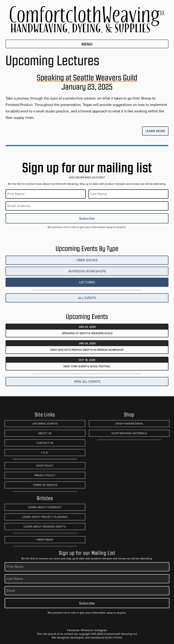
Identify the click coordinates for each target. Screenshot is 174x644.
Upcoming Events (45, 424)
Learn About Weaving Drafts (45, 527)
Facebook (73, 630)
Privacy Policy (45, 475)
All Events (87, 298)
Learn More (155, 131)
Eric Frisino (115, 637)
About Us (45, 433)
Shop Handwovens (129, 424)
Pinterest (87, 630)
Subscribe (87, 218)
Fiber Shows (87, 260)
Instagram (101, 630)
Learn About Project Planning (45, 517)
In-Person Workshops (87, 271)
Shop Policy (45, 466)
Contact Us (45, 443)
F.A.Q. (45, 453)
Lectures (87, 282)
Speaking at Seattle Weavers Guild (87, 78)
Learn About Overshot (45, 507)
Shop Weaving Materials (129, 433)
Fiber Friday (45, 540)
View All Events (87, 382)
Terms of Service (45, 485)
